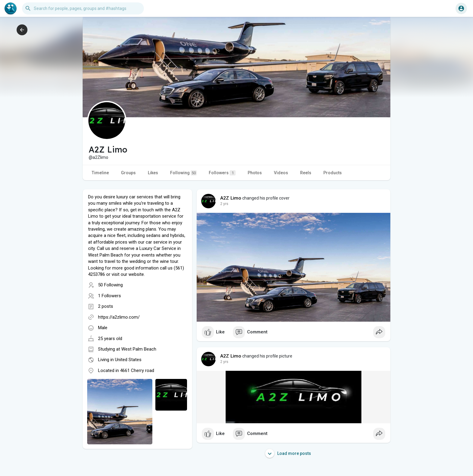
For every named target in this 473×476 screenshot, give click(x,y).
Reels (306, 173)
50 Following (110, 285)
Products (333, 173)
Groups (128, 173)
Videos (281, 173)
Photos (255, 173)
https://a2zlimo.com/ (119, 317)
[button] (83, 8)
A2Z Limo (231, 198)
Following (183, 173)
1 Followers (110, 296)
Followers (222, 173)
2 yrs (224, 204)
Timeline (100, 173)
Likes (153, 173)
